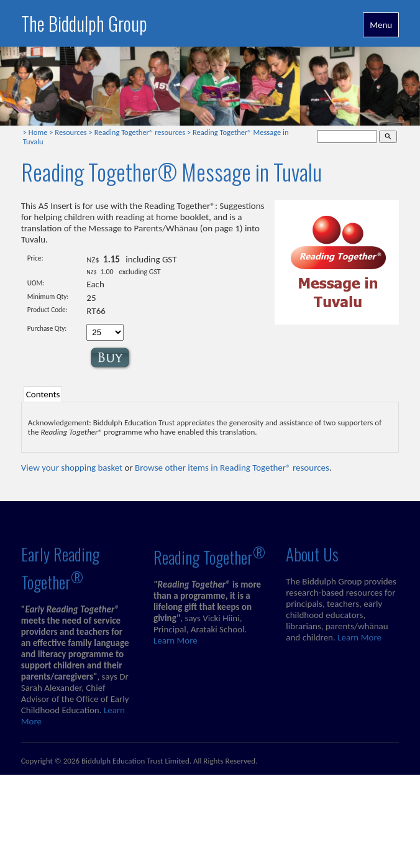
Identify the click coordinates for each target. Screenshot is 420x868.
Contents (43, 394)
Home (38, 132)
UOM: (36, 283)
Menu (381, 25)
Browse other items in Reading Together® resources (232, 468)
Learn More (176, 640)
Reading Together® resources (140, 132)
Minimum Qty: (48, 297)
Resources (71, 132)
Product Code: (48, 310)
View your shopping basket (72, 468)
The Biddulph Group (84, 23)
